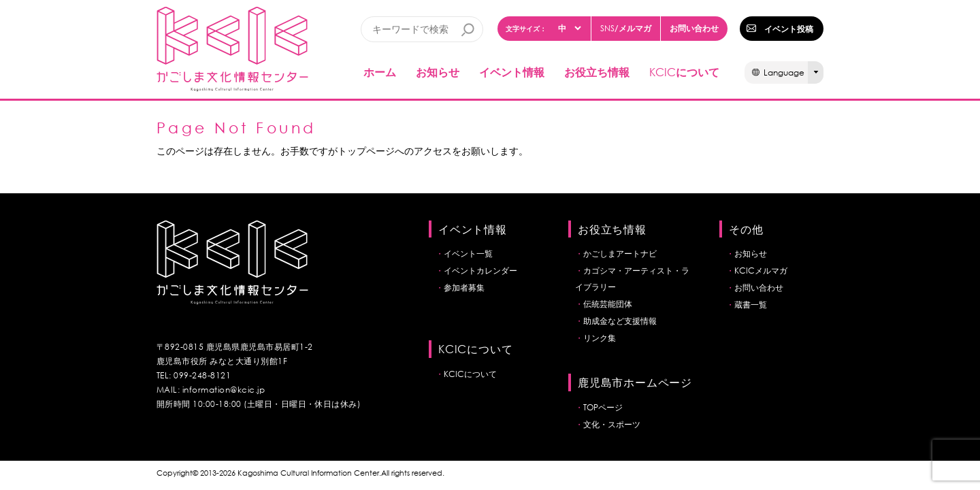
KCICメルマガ (761, 271)
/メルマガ (626, 28)
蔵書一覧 (751, 305)
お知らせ (438, 72)
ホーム (380, 72)
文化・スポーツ (612, 424)
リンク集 (600, 338)
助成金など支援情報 (620, 321)
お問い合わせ (694, 28)
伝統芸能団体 (608, 304)
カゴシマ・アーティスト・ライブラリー (632, 279)
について (684, 72)
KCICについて (470, 374)
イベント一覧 (468, 254)
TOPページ (603, 407)
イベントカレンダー (480, 271)
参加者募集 (464, 288)
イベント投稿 (789, 29)
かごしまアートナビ (620, 254)
